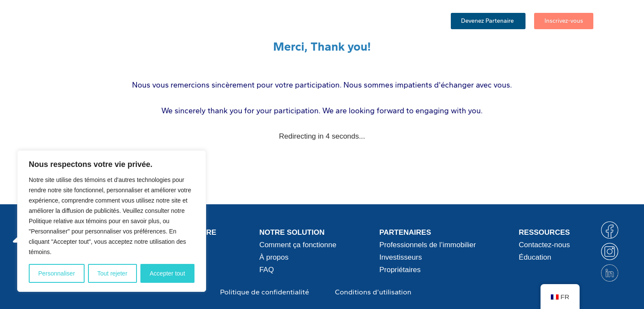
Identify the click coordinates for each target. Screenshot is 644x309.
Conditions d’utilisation (373, 292)
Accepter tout (168, 273)
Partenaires (275, 21)
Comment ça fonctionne (193, 21)
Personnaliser (57, 273)
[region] (112, 221)
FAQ (319, 21)
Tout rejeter (112, 273)
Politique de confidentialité (264, 292)
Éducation (356, 21)
